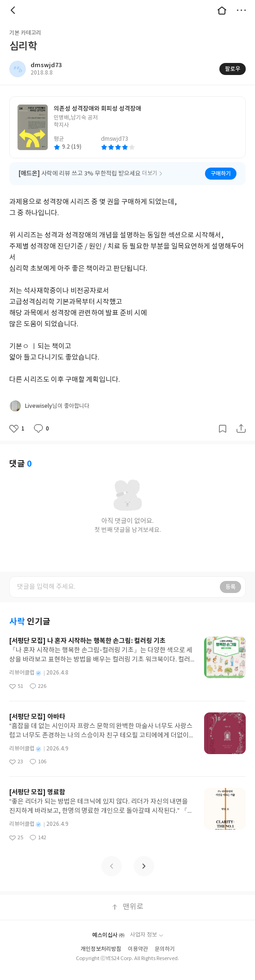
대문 (222, 10)
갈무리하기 (223, 417)
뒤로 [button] (14, 10)
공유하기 (241, 417)
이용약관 (138, 937)
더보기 (241, 10)
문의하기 (165, 937)
